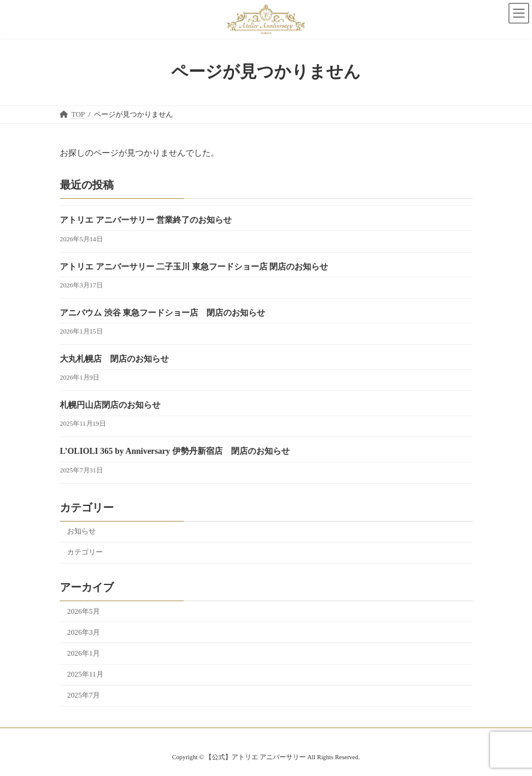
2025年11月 (85, 674)
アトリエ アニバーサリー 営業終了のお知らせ (146, 221)
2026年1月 (83, 653)
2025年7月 (83, 696)
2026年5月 (83, 611)
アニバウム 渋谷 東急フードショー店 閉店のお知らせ (162, 313)
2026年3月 (83, 632)
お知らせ (81, 532)
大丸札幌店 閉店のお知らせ (114, 359)
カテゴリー (85, 553)
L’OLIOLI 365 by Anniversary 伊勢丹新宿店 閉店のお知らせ (175, 452)
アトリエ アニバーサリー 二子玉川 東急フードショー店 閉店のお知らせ (194, 267)
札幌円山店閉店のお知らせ (110, 406)
